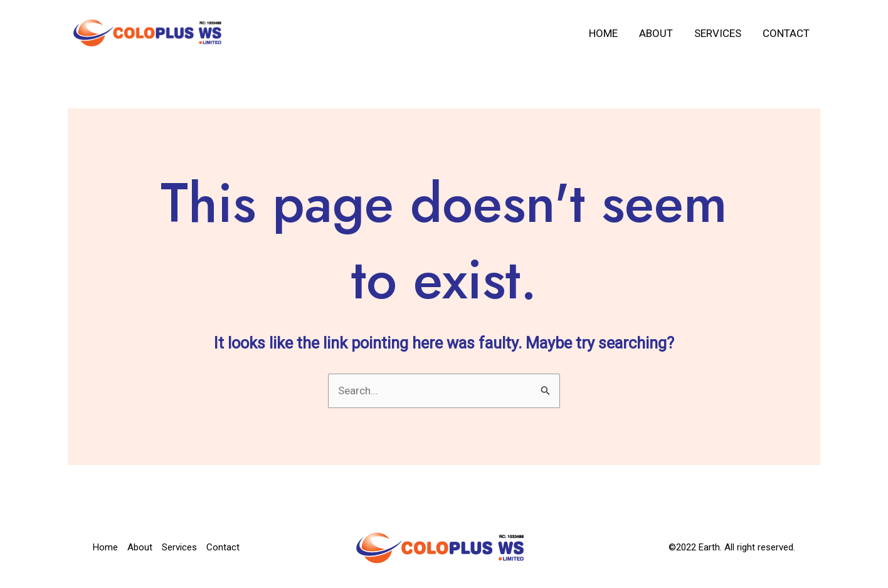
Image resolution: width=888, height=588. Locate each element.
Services (718, 33)
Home (603, 33)
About (656, 33)
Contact (786, 33)
